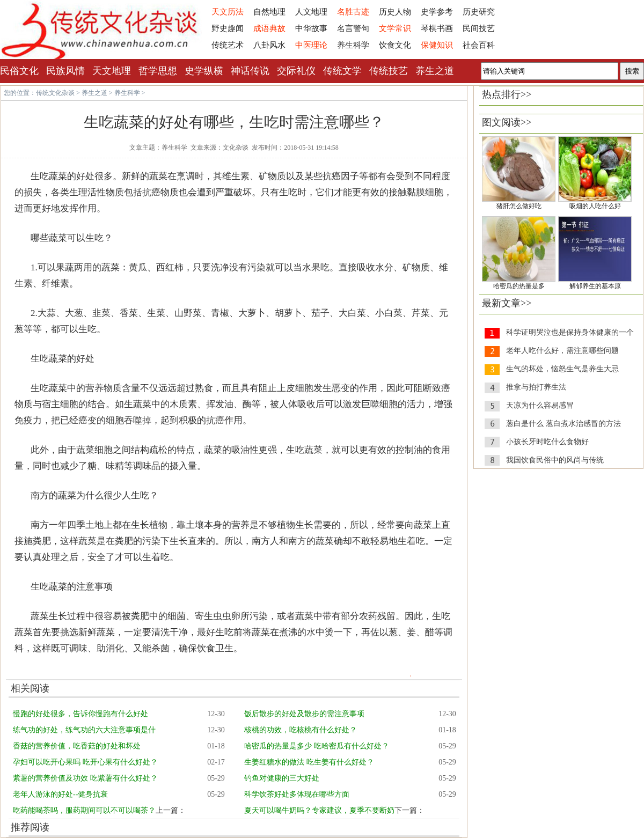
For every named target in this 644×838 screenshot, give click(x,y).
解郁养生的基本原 (595, 286)
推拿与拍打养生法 (536, 387)
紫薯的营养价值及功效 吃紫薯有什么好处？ (85, 778)
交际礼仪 (296, 71)
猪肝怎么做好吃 (519, 206)
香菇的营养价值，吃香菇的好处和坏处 (77, 746)
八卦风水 (269, 45)
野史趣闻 (228, 28)
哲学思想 (158, 71)
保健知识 (437, 45)
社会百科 (479, 45)
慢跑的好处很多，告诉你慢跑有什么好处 (80, 714)
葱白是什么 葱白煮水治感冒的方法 (563, 424)
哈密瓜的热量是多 (519, 286)
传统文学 (342, 71)
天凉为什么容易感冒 (540, 405)
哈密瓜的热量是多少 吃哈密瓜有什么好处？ (317, 746)
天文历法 (228, 12)
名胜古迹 (353, 12)
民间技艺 (479, 28)
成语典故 (269, 28)
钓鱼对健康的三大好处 (282, 778)
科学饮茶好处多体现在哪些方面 (297, 794)
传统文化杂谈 (55, 93)
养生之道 (435, 71)
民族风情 (65, 71)
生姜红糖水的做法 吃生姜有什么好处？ (309, 762)
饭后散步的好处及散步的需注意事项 (304, 714)
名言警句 (353, 28)
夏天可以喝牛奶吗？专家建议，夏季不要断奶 (319, 810)
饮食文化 (395, 45)
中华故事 (311, 28)
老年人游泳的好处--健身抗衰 (60, 794)
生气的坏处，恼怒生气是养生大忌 (562, 369)
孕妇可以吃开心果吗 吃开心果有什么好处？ (85, 762)
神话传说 (250, 71)
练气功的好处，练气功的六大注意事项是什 (84, 730)
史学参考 (437, 12)
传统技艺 (389, 71)
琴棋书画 (437, 28)
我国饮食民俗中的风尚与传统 (555, 460)
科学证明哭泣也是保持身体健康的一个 (570, 332)
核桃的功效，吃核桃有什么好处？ (301, 730)
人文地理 (311, 12)
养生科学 (353, 45)
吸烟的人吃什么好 (595, 206)
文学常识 (395, 28)
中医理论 (311, 45)
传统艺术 (228, 45)
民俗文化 (19, 71)
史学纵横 (204, 71)
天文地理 (112, 71)
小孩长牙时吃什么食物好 (547, 442)
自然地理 (269, 12)
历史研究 (479, 12)
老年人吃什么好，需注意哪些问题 (562, 351)
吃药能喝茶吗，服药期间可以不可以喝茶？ (84, 810)
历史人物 (395, 12)
